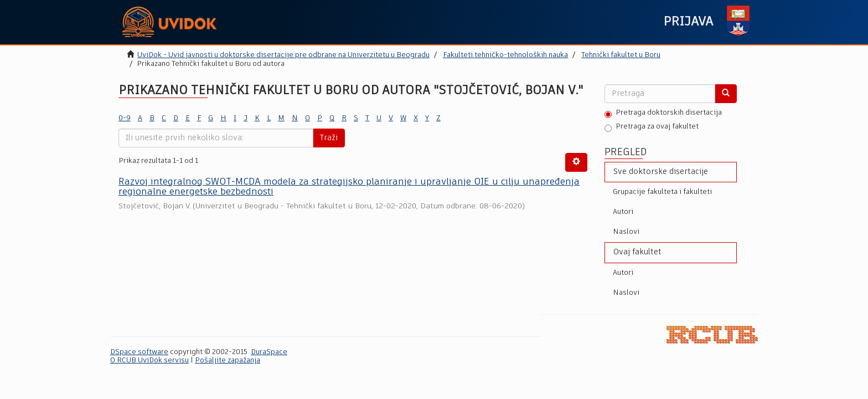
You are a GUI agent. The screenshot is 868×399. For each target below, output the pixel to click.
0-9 (125, 118)
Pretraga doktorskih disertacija (663, 114)
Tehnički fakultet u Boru (621, 55)
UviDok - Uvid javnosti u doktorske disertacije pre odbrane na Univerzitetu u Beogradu (283, 55)
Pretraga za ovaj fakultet (652, 127)
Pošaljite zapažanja (228, 360)
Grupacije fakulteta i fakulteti (662, 192)
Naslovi (626, 232)
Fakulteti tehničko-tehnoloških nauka (505, 55)
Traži (329, 138)
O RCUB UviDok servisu (149, 360)
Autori (623, 212)
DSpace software (139, 352)
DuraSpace (269, 352)
